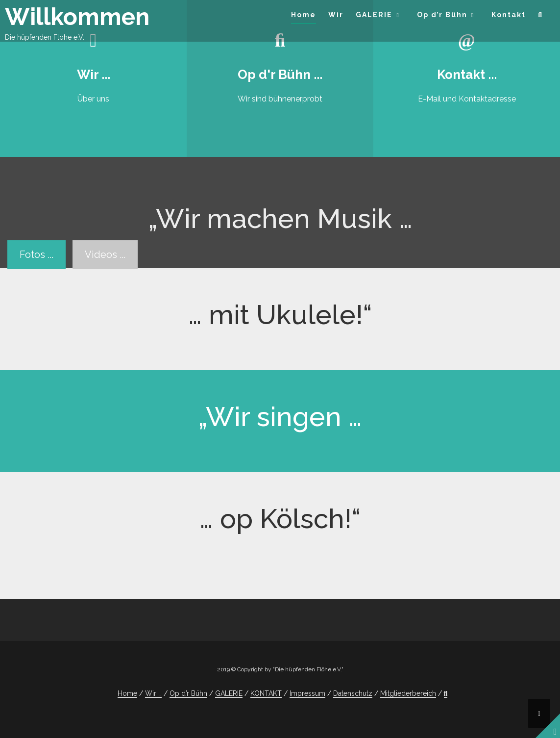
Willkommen (77, 17)
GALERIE (374, 15)
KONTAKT (266, 693)
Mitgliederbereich (408, 693)
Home (304, 15)
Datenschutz (353, 693)
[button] (540, 16)
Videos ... (105, 254)
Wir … (153, 693)
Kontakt (509, 15)
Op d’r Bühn (442, 15)
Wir (336, 15)
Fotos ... (37, 254)
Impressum (307, 693)
